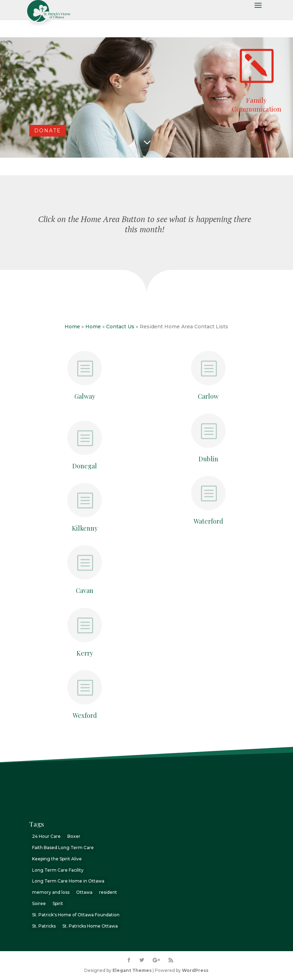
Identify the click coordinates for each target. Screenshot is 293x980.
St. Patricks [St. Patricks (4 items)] (44, 926)
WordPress (195, 970)
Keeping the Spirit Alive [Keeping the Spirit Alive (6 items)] (57, 859)
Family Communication (257, 104)
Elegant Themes (132, 970)
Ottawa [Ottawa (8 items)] (84, 892)
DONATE (48, 131)
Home (72, 327)
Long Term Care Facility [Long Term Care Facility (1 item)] (58, 870)
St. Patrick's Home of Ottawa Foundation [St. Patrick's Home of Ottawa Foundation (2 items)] (76, 915)
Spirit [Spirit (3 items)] (58, 903)
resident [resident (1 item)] (108, 892)
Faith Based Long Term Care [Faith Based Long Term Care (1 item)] (63, 848)
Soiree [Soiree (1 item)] (39, 903)
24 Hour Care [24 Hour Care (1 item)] (46, 836)
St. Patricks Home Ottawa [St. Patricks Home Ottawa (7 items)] (90, 926)
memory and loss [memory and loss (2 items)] (51, 892)
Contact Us (120, 327)
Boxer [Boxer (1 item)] (74, 836)
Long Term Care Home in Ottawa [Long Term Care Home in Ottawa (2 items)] (68, 881)
